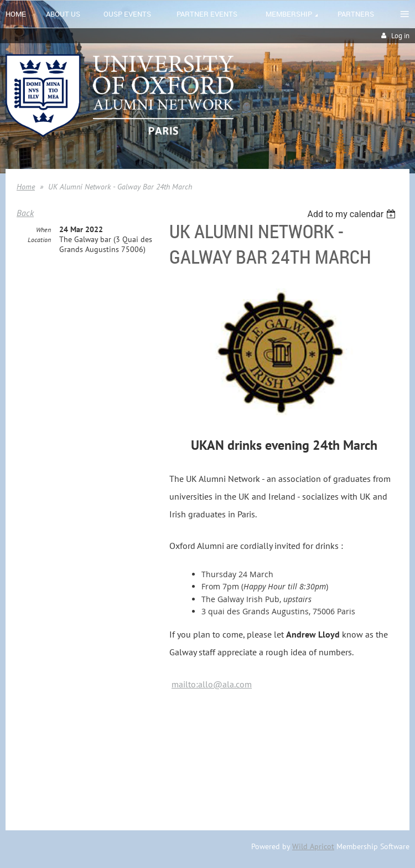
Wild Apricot (313, 846)
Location (39, 240)
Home (26, 187)
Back (25, 213)
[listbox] (353, 214)
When (43, 230)
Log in (400, 36)
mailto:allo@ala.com (212, 684)
